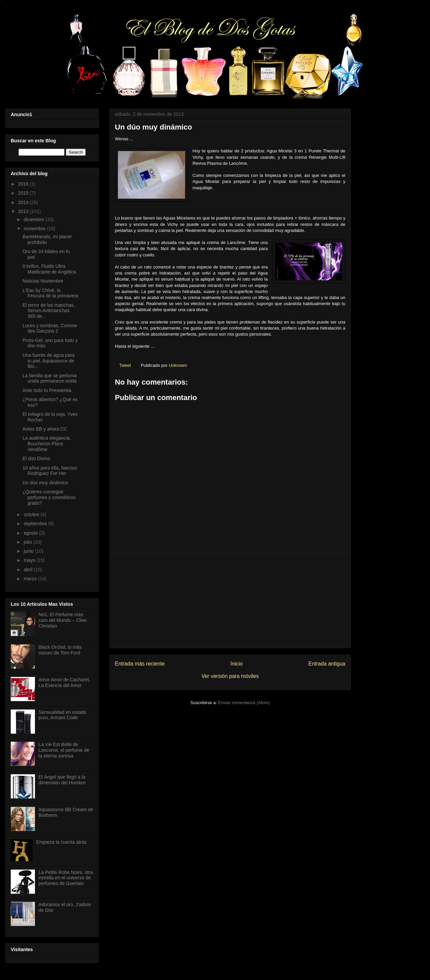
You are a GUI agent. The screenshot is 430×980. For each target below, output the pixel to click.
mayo (30, 560)
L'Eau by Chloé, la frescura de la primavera (50, 293)
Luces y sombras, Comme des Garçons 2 (50, 328)
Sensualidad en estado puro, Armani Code (62, 715)
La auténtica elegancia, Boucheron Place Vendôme (47, 444)
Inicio (236, 664)
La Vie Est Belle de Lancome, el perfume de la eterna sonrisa (64, 750)
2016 (24, 184)
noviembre (35, 229)
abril (29, 570)
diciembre (34, 219)
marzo (31, 579)
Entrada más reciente (140, 664)
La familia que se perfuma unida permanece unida (50, 378)
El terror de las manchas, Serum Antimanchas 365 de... (49, 311)
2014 (24, 202)
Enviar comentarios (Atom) (244, 703)
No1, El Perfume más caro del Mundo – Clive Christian (63, 620)
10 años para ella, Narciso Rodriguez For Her (50, 471)
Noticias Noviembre (43, 281)
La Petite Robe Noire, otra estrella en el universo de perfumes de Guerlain (66, 878)
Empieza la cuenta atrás (61, 842)
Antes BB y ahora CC (45, 429)
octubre (32, 514)
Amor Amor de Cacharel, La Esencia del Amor (64, 682)
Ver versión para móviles (230, 676)
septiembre (36, 524)
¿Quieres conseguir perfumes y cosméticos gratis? (49, 497)
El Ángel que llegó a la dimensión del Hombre (62, 780)
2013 (24, 211)
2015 (24, 193)
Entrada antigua (327, 664)
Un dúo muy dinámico (45, 483)
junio (29, 551)
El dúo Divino (36, 458)
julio (28, 542)
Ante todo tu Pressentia (47, 390)
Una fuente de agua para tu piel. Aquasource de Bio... (49, 361)
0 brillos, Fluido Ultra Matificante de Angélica (49, 269)
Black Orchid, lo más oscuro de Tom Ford (60, 650)
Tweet (125, 365)
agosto (31, 533)
